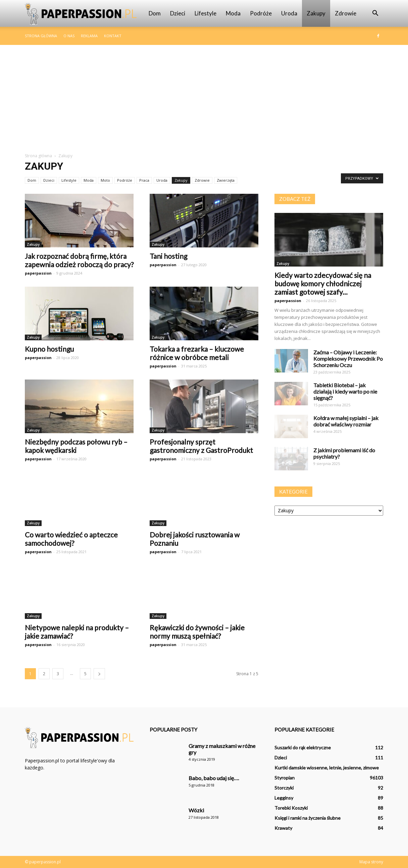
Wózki (196, 810)
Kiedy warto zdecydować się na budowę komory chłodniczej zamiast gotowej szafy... (323, 283)
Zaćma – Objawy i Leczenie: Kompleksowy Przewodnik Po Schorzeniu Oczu (348, 359)
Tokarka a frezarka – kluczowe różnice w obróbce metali (197, 353)
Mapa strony (371, 862)
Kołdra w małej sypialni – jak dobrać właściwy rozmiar (346, 421)
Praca (144, 180)
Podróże (261, 13)
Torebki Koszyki (291, 808)
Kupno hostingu (49, 349)
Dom (155, 13)
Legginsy (284, 798)
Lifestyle (206, 13)
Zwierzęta (226, 180)
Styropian (285, 778)
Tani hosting (168, 256)
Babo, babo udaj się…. (214, 778)
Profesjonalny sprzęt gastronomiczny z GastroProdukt (201, 446)
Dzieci (178, 13)
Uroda (289, 13)
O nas (69, 36)
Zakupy (316, 13)
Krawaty (283, 828)
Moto (105, 180)
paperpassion (38, 273)
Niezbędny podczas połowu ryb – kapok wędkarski (76, 446)
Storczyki (284, 788)
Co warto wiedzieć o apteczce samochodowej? (71, 539)
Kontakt (113, 36)
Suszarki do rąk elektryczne (303, 747)
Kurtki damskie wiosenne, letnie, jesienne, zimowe (327, 768)
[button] (375, 13)
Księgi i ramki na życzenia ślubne (308, 818)
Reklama (89, 36)
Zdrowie (346, 13)
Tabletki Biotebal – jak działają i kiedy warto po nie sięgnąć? (345, 391)
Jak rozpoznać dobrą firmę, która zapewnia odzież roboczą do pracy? (79, 260)
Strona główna (41, 36)
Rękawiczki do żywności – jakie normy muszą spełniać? (197, 632)
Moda (233, 13)
